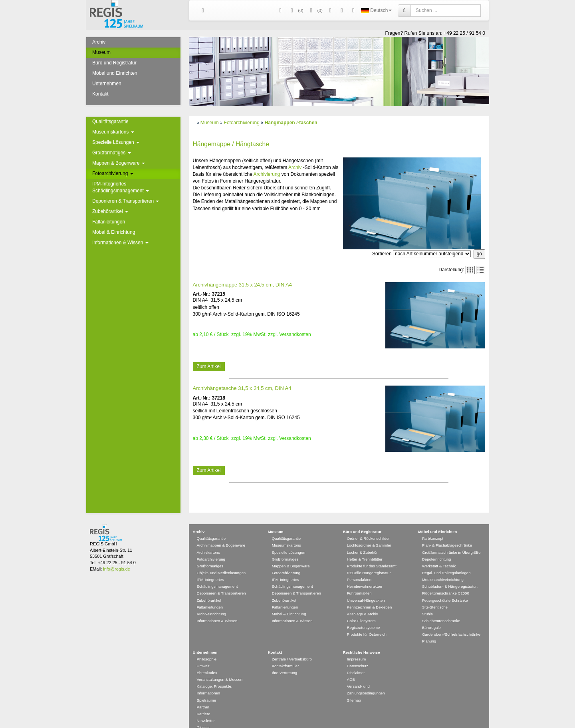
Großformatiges (112, 153)
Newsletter (206, 709)
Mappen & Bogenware (119, 163)
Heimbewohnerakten (365, 575)
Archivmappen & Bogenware (221, 534)
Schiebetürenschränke (441, 609)
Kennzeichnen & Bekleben (370, 596)
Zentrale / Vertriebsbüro (292, 647)
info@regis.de (116, 557)
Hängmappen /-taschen (291, 123)
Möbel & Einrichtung (114, 232)
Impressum (356, 647)
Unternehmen (107, 84)
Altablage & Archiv (363, 602)
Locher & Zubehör (362, 541)
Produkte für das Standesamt (372, 554)
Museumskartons (113, 132)
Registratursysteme (364, 616)
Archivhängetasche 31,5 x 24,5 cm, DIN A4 (242, 388)
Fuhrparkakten (359, 582)
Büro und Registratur (114, 63)
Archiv (99, 42)
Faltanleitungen (109, 222)
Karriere (204, 702)
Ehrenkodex (207, 661)
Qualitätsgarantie (110, 121)
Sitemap (354, 689)
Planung (429, 630)
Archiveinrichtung (212, 602)
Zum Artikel (209, 366)
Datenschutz (358, 654)
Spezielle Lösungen (116, 142)
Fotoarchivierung (113, 173)
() (296, 11)
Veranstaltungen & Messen (220, 668)
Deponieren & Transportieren (126, 201)
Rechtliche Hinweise (362, 641)
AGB (351, 668)
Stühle (427, 602)
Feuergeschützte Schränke (445, 589)
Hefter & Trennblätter (365, 548)
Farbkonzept (433, 527)
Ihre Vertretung (285, 661)
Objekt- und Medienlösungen (221, 561)
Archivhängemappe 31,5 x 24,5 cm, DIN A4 (242, 285)
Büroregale (431, 616)
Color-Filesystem (361, 609)
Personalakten (359, 568)
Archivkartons (208, 541)
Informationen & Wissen (120, 243)
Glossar (203, 716)
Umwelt (203, 654)
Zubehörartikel (110, 211)
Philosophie (207, 647)
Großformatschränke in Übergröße (451, 541)
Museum (101, 52)
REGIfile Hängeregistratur (369, 561)
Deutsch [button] (376, 10)
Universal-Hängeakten (366, 589)
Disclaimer (356, 661)
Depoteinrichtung (437, 548)
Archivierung (267, 174)
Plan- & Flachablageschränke (447, 534)
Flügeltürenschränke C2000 (446, 582)
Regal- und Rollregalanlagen (446, 561)
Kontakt (100, 94)
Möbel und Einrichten (115, 73)
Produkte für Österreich (367, 623)
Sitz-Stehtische (435, 596)
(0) (315, 11)
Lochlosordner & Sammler (369, 534)
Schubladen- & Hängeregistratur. (450, 575)
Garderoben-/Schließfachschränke (451, 623)
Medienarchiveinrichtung (443, 568)
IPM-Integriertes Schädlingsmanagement (121, 187)
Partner (203, 695)
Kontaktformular (286, 654)
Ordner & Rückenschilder (368, 527)
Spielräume (207, 689)
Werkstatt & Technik (439, 554)
